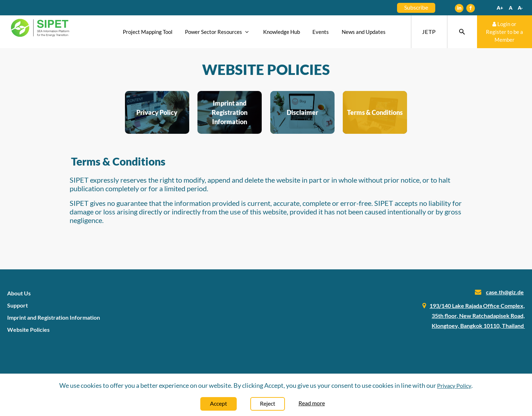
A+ (500, 8)
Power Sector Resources (218, 32)
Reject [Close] (268, 403)
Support (17, 305)
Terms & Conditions (375, 112)
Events (321, 32)
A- (520, 8)
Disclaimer (302, 112)
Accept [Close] (219, 403)
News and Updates (364, 32)
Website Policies (28, 329)
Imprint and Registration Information (230, 112)
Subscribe (416, 7)
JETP (429, 32)
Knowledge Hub (282, 32)
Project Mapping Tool (148, 32)
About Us (19, 293)
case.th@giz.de (505, 292)
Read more (312, 403)
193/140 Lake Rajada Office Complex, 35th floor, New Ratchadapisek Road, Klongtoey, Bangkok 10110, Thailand (477, 316)
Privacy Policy (157, 112)
